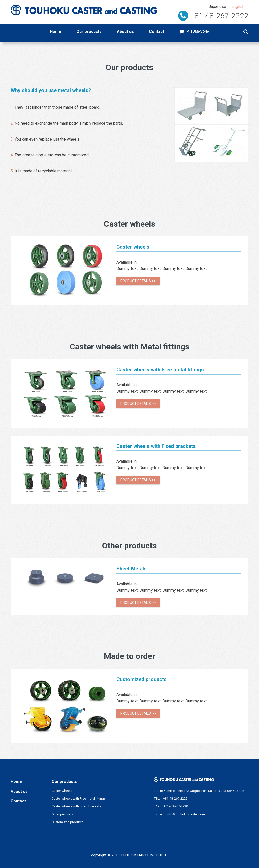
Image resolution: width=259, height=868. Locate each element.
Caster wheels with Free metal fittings (79, 798)
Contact (157, 32)
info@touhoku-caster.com (186, 814)
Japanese (217, 6)
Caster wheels (62, 791)
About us (125, 32)
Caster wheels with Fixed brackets (76, 806)
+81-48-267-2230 (176, 806)
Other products (63, 814)
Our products (89, 32)
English (238, 6)
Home (56, 32)
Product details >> (138, 281)
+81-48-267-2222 (219, 16)
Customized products (68, 822)
